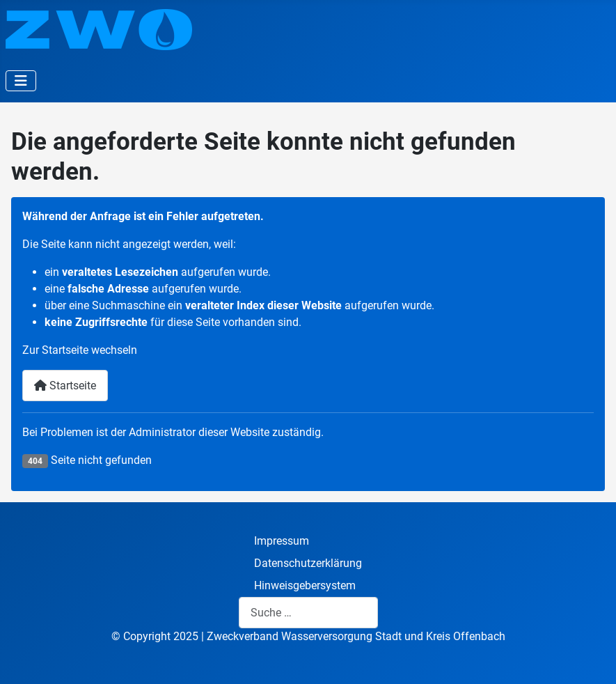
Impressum (282, 541)
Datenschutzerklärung (308, 563)
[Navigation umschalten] (21, 81)
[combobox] (308, 613)
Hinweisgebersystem (305, 585)
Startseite (65, 386)
